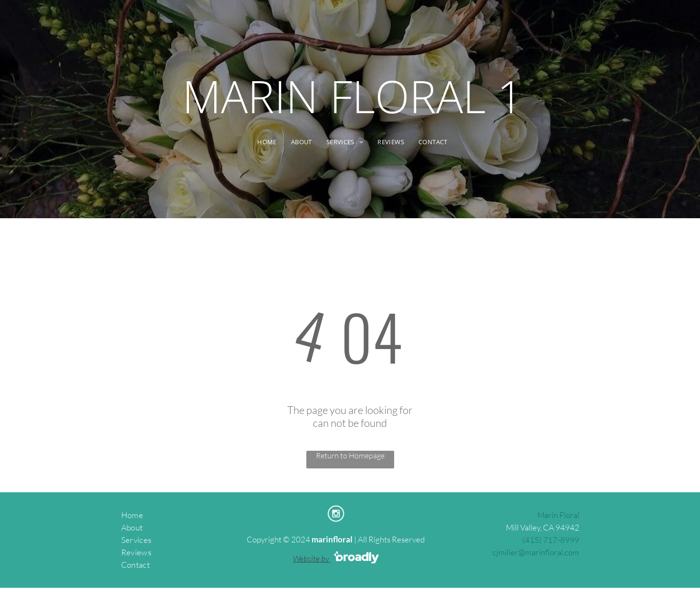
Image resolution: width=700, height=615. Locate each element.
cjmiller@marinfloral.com (536, 552)
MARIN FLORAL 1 (353, 96)
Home (132, 515)
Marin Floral (558, 515)
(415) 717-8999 (551, 540)
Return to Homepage (350, 456)
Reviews (136, 552)
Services (136, 540)
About (132, 527)
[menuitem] (267, 142)
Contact (136, 565)
